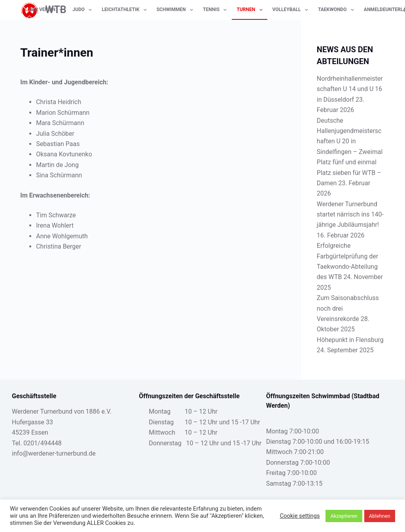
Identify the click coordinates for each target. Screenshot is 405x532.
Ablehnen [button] (380, 516)
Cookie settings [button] (300, 516)
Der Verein (48, 10)
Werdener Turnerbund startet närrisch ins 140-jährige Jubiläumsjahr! (350, 215)
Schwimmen (176, 10)
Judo (84, 10)
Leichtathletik (126, 10)
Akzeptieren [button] (344, 516)
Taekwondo (338, 10)
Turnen (251, 10)
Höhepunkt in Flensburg (350, 340)
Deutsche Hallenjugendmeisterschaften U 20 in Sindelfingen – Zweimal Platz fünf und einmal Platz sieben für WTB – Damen (350, 152)
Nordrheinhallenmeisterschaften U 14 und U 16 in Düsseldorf (350, 89)
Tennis (216, 10)
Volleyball (292, 10)
